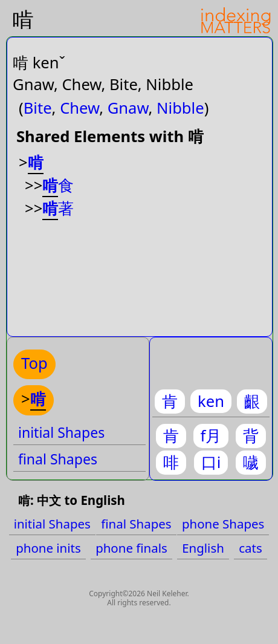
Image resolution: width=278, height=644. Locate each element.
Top (34, 363)
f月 (211, 436)
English (203, 548)
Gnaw (128, 108)
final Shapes (58, 459)
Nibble (180, 108)
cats (251, 548)
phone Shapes (223, 524)
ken (211, 401)
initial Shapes (61, 432)
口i (211, 462)
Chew (79, 108)
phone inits (48, 548)
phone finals (131, 548)
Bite (38, 108)
